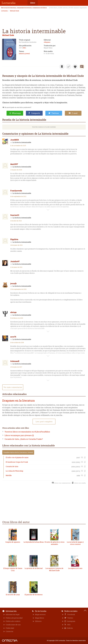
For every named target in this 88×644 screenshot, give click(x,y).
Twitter (70, 618)
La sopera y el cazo (75, 568)
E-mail (75, 113)
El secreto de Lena (13, 595)
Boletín (70, 628)
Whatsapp (16, 113)
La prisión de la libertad (34, 568)
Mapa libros (40, 618)
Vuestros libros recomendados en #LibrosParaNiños (27, 432)
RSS (69, 625)
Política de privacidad (14, 618)
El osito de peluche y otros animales (54, 543)
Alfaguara (47, 42)
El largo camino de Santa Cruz (13, 569)
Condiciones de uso (13, 625)
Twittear (55, 113)
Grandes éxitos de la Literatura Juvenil (18, 452)
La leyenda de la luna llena (34, 542)
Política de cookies (13, 621)
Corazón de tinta (12, 466)
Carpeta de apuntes (13, 542)
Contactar (10, 631)
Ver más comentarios (13, 387)
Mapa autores (40, 614)
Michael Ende (15, 11)
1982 (24, 48)
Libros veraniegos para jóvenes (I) (19, 435)
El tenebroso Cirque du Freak (17, 462)
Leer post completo (44, 422)
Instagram (71, 621)
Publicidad (10, 628)
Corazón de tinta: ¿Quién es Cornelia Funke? (24, 439)
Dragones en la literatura (18, 401)
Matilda (9, 475)
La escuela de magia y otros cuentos (75, 543)
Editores (38, 621)
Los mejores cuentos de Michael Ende (54, 569)
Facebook (71, 614)
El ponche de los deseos (34, 595)
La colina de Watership (14, 471)
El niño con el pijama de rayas (17, 457)
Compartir (36, 113)
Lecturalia (4, 11)
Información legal (13, 614)
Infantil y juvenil (24, 54)
